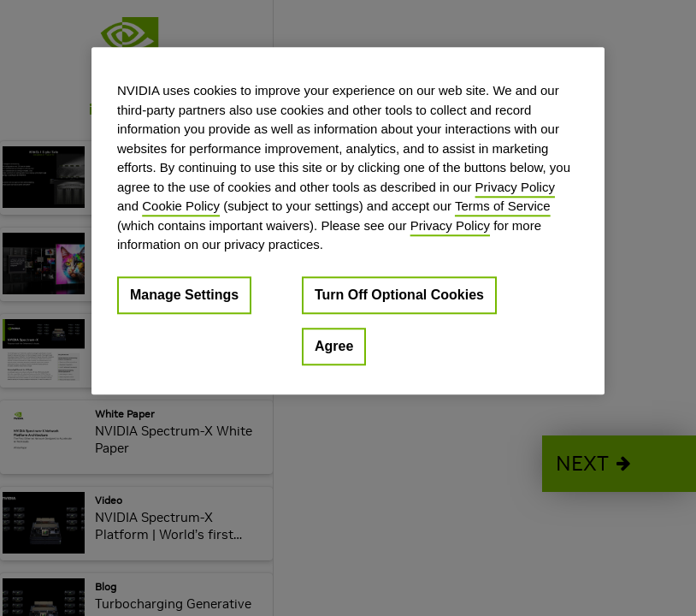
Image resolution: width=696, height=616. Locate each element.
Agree (334, 346)
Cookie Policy (181, 206)
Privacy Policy (515, 187)
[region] (348, 221)
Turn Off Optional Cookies (399, 295)
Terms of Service (503, 206)
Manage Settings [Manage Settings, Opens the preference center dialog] (184, 295)
